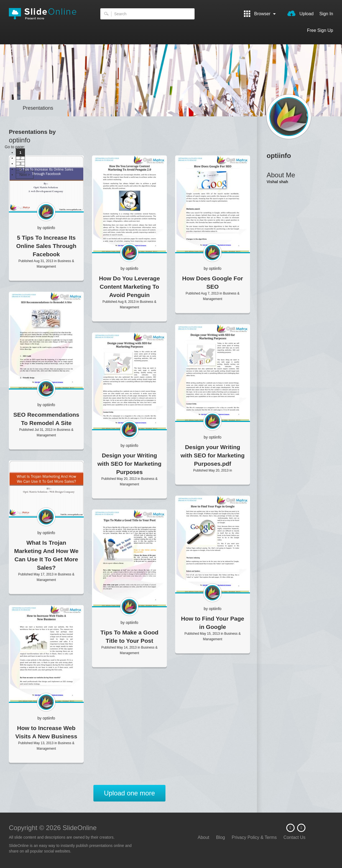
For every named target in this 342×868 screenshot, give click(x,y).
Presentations (38, 108)
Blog (221, 837)
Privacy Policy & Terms (254, 837)
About (203, 837)
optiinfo (49, 228)
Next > (25, 175)
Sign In (326, 14)
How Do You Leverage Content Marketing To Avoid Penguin (129, 287)
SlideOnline (46, 14)
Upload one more (129, 793)
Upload (300, 13)
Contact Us (294, 837)
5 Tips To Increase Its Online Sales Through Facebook (46, 246)
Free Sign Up (320, 30)
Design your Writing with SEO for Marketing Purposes (129, 464)
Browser (260, 14)
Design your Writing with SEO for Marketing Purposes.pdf (212, 455)
